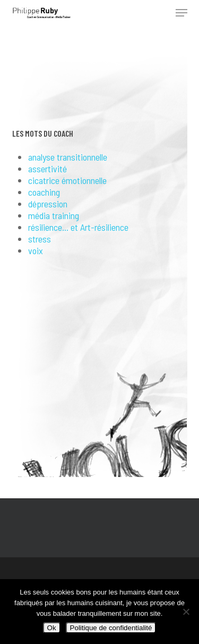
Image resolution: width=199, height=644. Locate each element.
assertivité (47, 169)
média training (54, 215)
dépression (48, 204)
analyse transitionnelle (68, 157)
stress (40, 239)
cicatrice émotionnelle (67, 180)
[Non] (186, 612)
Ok (52, 628)
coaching (44, 192)
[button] (181, 13)
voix (36, 250)
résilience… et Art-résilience (78, 227)
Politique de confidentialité (111, 628)
